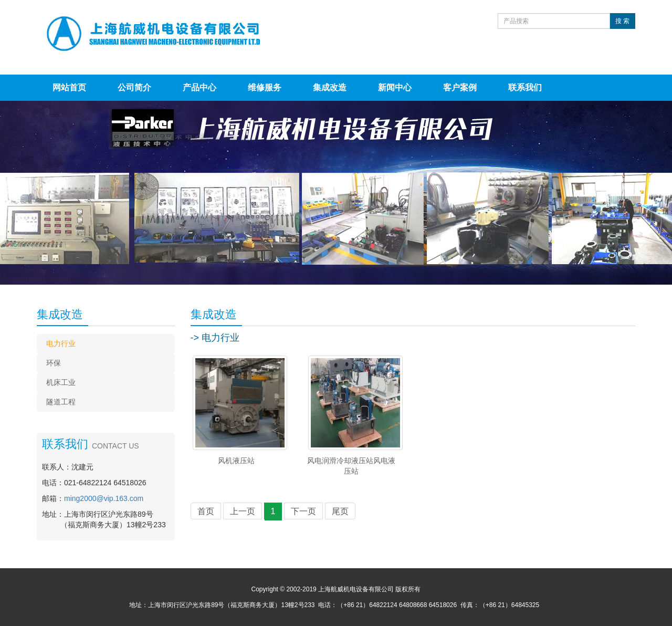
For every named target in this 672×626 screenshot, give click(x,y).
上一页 (243, 511)
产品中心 (199, 87)
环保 (54, 363)
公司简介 (134, 87)
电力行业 (61, 343)
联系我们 (525, 87)
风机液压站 (236, 461)
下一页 (303, 511)
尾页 (340, 511)
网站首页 (69, 87)
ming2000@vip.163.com (104, 498)
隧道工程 (61, 402)
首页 (206, 511)
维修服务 (265, 87)
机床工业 (61, 382)
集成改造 (330, 87)
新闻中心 (395, 87)
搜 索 (622, 21)
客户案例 (460, 87)
